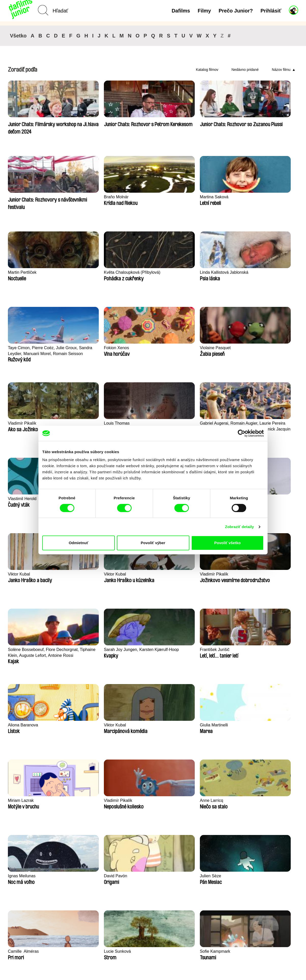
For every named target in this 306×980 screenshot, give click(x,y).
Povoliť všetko (228, 543)
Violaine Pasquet (83, 272)
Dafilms (181, 11)
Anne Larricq (256, 499)
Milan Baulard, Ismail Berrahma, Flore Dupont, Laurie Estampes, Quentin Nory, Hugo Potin (151, 728)
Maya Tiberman (200, 800)
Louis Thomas (199, 272)
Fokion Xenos (21, 272)
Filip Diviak (255, 650)
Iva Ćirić (134, 800)
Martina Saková (23, 197)
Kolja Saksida (198, 725)
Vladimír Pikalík (141, 272)
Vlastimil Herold (23, 348)
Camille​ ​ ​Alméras (201, 574)
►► (292, 849)
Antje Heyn (18, 800)
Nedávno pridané (245, 70)
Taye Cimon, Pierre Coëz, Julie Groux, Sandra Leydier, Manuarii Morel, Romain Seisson (269, 200)
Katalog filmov (207, 70)
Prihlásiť (271, 11)
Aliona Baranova (260, 423)
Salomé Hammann (203, 650)
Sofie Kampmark (24, 650)
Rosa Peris (78, 650)
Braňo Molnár (257, 121)
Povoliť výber (153, 543)
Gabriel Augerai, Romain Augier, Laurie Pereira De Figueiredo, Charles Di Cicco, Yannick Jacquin (268, 276)
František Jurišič (201, 423)
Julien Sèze (137, 574)
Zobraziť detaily (240, 527)
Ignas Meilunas (22, 574)
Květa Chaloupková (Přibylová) (145, 200)
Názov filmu (281, 70)
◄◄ (271, 849)
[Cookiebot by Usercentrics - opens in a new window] (241, 433)
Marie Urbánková (261, 725)
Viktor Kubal (79, 348)
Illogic (13, 725)
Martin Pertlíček (82, 197)
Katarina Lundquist (85, 725)
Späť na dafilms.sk (43, 960)
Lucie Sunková (258, 574)
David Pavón (79, 574)
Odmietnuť (79, 543)
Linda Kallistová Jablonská (211, 197)
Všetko (18, 36)
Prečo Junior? (236, 11)
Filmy (204, 11)
